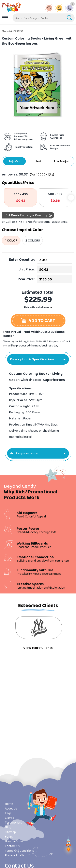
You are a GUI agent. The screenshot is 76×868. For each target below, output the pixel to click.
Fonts (9, 837)
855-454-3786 (22, 222)
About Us (11, 809)
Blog (8, 827)
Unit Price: (27, 269)
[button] (38, 321)
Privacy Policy (14, 855)
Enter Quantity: (22, 260)
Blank (38, 161)
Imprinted (15, 161)
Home (9, 804)
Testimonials (13, 823)
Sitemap (10, 832)
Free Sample (61, 161)
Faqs (8, 813)
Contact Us (12, 846)
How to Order (14, 841)
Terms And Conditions (19, 851)
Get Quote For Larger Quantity (26, 215)
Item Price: (26, 279)
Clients (9, 818)
